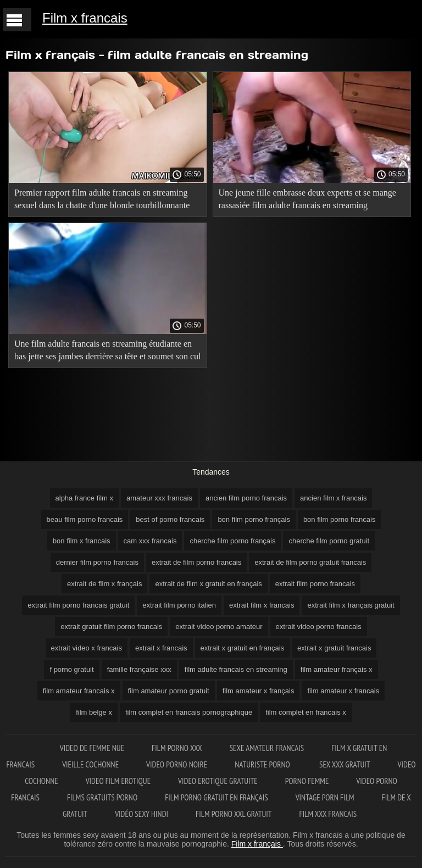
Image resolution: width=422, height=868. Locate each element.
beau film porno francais (85, 519)
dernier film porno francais (97, 562)
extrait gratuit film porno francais (111, 627)
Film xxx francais (328, 814)
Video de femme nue (92, 748)
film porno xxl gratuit (234, 814)
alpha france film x (85, 498)
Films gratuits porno (102, 797)
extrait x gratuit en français (242, 648)
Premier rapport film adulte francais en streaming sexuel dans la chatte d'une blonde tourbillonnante (102, 199)
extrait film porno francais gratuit (78, 605)
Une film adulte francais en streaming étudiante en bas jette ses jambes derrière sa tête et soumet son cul (107, 350)
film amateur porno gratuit (169, 691)
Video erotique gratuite (218, 781)
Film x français (257, 844)
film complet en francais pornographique (189, 712)
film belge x (94, 712)
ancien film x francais (333, 498)
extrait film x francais (262, 605)
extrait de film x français (105, 584)
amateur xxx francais (159, 498)
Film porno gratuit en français (216, 797)
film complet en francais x (306, 712)
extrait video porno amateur (219, 627)
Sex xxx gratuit (345, 764)
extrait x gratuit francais (334, 648)
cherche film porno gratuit (329, 541)
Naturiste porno (263, 764)
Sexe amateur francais (267, 748)
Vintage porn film (325, 797)
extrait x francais (161, 648)
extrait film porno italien (179, 605)
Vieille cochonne (90, 764)
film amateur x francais (343, 691)
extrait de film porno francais (196, 562)
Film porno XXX (177, 748)
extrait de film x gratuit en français (208, 584)
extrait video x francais (87, 648)
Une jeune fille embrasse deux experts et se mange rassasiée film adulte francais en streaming (307, 199)
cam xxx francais (150, 541)
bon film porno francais (340, 519)
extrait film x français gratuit (351, 605)
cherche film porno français (232, 541)
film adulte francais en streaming (236, 669)
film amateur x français (259, 691)
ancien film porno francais (246, 498)
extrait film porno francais (315, 584)
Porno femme (307, 781)
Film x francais (85, 18)
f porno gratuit (71, 669)
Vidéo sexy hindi (141, 814)
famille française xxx (139, 669)
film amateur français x (337, 669)
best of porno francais (170, 519)
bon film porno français (254, 519)
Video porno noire (177, 764)
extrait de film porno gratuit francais (310, 562)
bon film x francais (82, 541)
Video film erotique (118, 781)
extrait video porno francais (319, 627)
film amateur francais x (79, 691)
